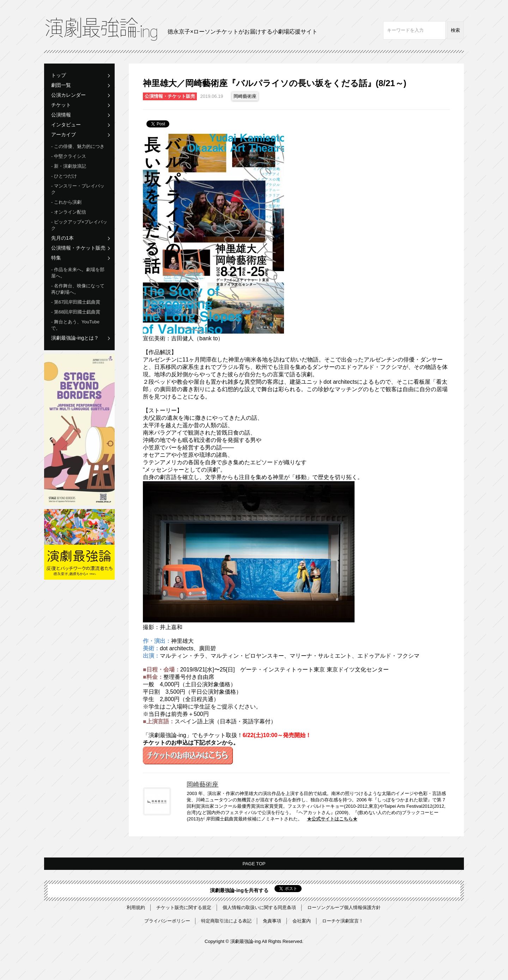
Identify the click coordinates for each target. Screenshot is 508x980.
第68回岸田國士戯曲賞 (77, 312)
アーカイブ (64, 135)
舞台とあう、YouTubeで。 (75, 325)
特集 (56, 258)
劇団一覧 (61, 85)
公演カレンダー (68, 95)
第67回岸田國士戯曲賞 (77, 302)
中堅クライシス (70, 156)
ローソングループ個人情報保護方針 (344, 907)
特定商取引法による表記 (226, 921)
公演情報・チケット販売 (78, 248)
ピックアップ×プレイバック (79, 225)
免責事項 (272, 921)
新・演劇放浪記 (70, 166)
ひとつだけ (65, 176)
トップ (59, 75)
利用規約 (136, 907)
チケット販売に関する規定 (184, 907)
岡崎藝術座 (245, 96)
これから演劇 (68, 202)
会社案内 (302, 921)
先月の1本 (62, 238)
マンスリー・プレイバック (78, 189)
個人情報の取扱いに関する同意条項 (259, 907)
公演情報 (61, 115)
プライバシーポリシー (167, 921)
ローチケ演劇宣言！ (343, 921)
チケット (61, 105)
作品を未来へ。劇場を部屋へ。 (78, 273)
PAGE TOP (254, 864)
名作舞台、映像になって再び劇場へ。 (78, 289)
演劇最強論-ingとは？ (75, 338)
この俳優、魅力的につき (79, 146)
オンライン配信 (70, 212)
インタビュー (66, 125)
